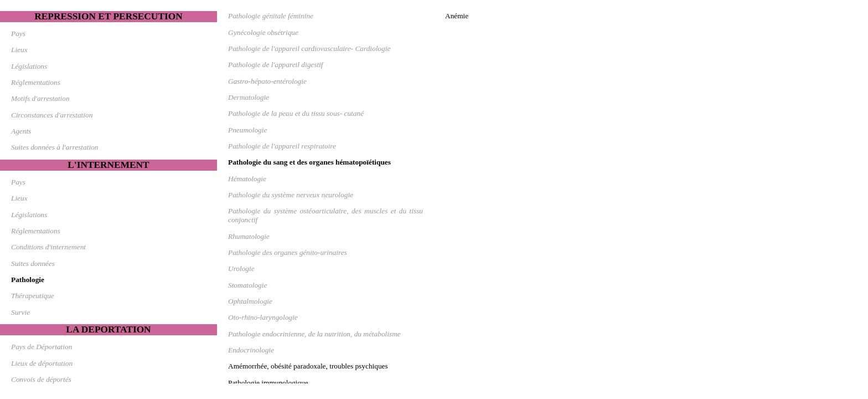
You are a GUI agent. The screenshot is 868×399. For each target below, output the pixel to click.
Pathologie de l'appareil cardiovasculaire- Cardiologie (309, 48)
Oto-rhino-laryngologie (263, 317)
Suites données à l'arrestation (55, 147)
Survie (20, 312)
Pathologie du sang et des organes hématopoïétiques (309, 162)
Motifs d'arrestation (40, 98)
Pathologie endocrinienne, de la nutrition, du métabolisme (314, 334)
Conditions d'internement (48, 247)
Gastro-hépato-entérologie (267, 81)
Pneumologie (247, 130)
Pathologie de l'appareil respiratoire (282, 146)
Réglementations (36, 82)
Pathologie (28, 280)
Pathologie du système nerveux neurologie (291, 195)
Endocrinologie (251, 350)
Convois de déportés (41, 379)
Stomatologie (247, 285)
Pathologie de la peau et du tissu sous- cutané (296, 113)
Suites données (33, 264)
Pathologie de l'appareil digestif (276, 65)
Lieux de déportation (42, 363)
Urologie (241, 268)
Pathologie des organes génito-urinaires (288, 252)
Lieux (19, 50)
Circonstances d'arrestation (52, 115)
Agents (21, 131)
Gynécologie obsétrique (263, 32)
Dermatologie (249, 97)
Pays (18, 34)
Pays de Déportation (42, 347)
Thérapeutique (33, 296)
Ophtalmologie (250, 301)
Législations (29, 66)
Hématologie (247, 179)
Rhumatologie (249, 236)
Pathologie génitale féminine (271, 16)
